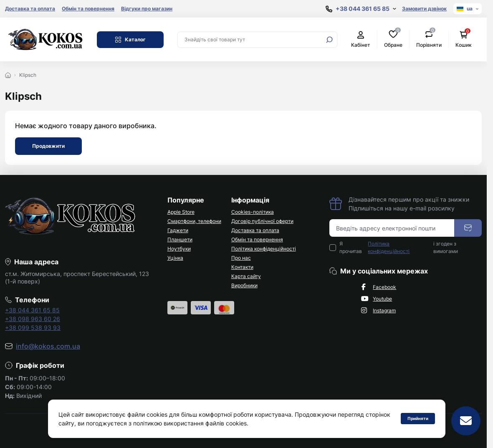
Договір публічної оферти (262, 221)
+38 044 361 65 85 (32, 310)
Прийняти (418, 418)
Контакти (242, 267)
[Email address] (392, 228)
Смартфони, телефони (194, 221)
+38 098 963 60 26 (33, 319)
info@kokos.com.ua (48, 346)
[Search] (329, 40)
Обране (393, 39)
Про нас (241, 258)
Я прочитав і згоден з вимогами (399, 248)
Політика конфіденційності (264, 249)
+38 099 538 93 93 (33, 328)
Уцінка (175, 258)
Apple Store (181, 212)
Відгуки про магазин (147, 9)
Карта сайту (246, 276)
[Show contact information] (361, 9)
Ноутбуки (179, 249)
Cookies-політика (253, 212)
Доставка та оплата (30, 9)
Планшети (180, 239)
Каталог (130, 40)
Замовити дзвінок (424, 9)
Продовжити (48, 146)
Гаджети (178, 230)
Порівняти (429, 39)
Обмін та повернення (88, 9)
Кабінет (361, 39)
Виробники (244, 285)
